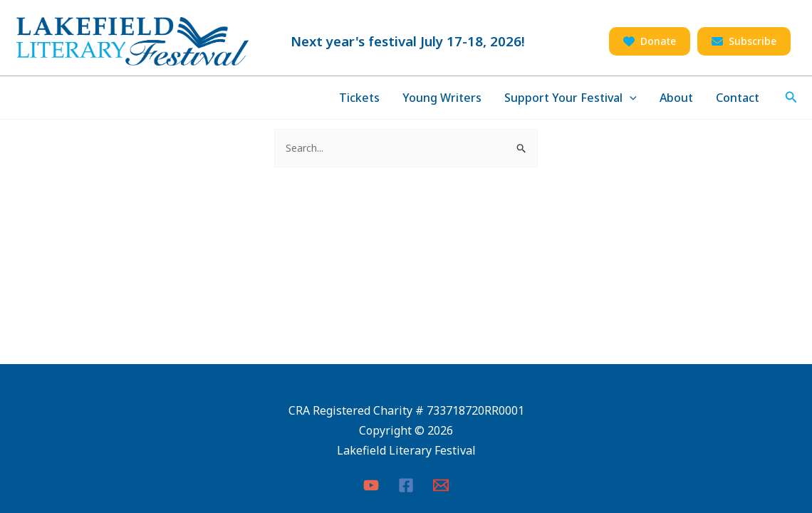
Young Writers (442, 98)
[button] (650, 41)
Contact (738, 98)
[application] (630, 98)
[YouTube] (371, 485)
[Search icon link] (791, 98)
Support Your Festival (571, 98)
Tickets (359, 98)
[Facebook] (406, 485)
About (676, 98)
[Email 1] (441, 485)
